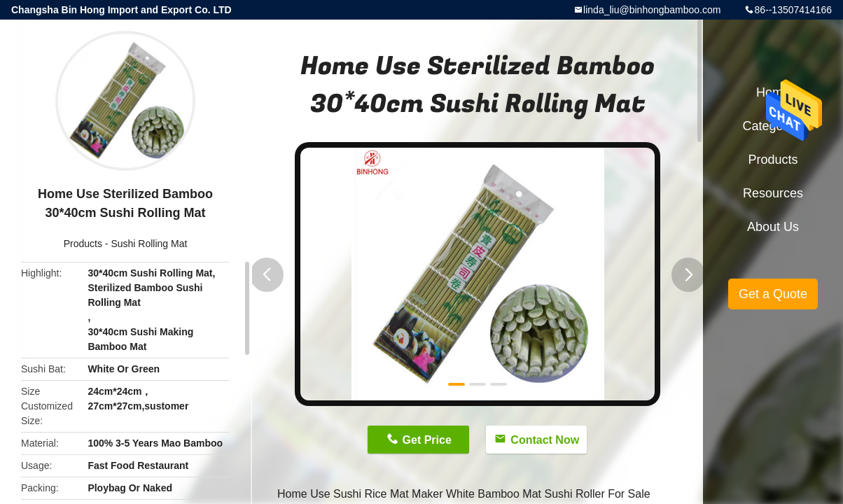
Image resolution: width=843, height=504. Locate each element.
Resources (773, 193)
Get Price (427, 440)
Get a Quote (773, 294)
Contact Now (545, 440)
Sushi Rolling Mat (149, 244)
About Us (773, 227)
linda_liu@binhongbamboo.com (652, 10)
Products (83, 244)
